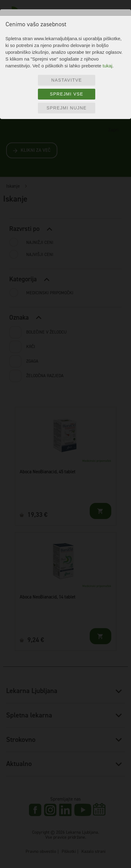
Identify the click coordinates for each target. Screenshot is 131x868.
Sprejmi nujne (67, 108)
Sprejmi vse (67, 94)
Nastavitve (67, 80)
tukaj (108, 66)
